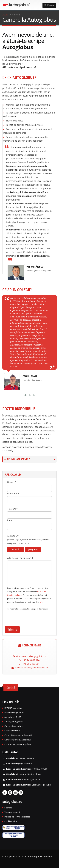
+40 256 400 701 (29, 664)
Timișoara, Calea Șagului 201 (29, 656)
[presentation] (31, 617)
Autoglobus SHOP (13, 717)
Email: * (11, 520)
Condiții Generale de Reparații (18, 735)
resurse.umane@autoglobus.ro (30, 668)
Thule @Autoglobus (14, 722)
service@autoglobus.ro (29, 780)
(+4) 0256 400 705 (28, 758)
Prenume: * (13, 494)
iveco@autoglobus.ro (41, 785)
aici (41, 602)
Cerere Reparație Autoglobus (18, 740)
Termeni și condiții (13, 812)
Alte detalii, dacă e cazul (20, 558)
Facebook (5, 793)
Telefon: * (12, 509)
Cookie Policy (11, 821)
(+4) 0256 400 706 (39, 769)
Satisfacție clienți (12, 731)
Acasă (5, 15)
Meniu (49, 5)
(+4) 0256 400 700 (26, 764)
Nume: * (12, 482)
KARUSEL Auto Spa (13, 708)
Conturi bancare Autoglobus (18, 744)
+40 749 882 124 (29, 660)
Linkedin (21, 793)
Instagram (10, 793)
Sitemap (8, 808)
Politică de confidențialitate (17, 817)
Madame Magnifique (14, 713)
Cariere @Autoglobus (14, 726)
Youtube (15, 793)
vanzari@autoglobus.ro (31, 774)
